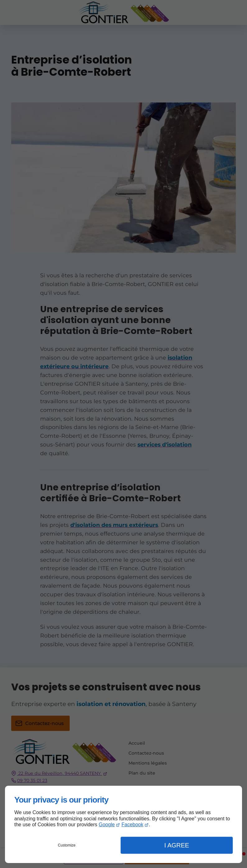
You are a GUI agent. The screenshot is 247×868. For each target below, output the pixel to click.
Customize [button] (67, 845)
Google (107, 825)
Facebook (132, 825)
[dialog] (124, 824)
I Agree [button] (177, 845)
